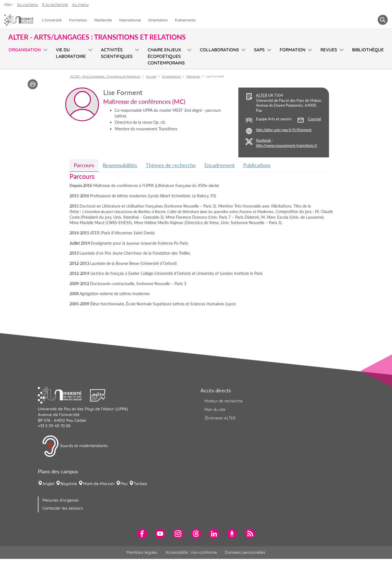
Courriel (314, 119)
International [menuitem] (130, 20)
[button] (64, 395)
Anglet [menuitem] (48, 484)
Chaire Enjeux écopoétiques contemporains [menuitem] (166, 56)
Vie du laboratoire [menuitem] (71, 53)
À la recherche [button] (55, 5)
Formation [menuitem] (78, 20)
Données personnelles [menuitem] (245, 552)
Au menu (80, 5)
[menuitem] (142, 534)
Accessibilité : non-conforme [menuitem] (191, 552)
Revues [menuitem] (329, 50)
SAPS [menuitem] (259, 50)
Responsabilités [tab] (120, 165)
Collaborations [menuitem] (219, 50)
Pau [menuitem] (124, 484)
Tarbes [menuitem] (140, 484)
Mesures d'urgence (60, 500)
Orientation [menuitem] (158, 20)
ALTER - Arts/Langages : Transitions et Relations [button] (97, 37)
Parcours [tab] (84, 165)
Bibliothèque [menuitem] (368, 50)
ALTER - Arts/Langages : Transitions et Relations (105, 76)
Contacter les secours (63, 508)
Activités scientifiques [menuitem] (117, 53)
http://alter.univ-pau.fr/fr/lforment (284, 130)
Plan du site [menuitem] (215, 409)
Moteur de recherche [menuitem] (224, 401)
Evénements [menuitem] (185, 20)
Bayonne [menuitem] (69, 484)
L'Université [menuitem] (52, 20)
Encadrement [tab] (220, 165)
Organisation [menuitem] (25, 50)
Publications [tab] (257, 165)
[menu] (44, 56)
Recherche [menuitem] (103, 20)
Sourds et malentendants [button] (75, 446)
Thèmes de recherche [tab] (171, 165)
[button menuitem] (383, 20)
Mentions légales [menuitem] (142, 552)
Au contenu (28, 5)
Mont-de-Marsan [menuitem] (99, 484)
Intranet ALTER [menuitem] (220, 418)
